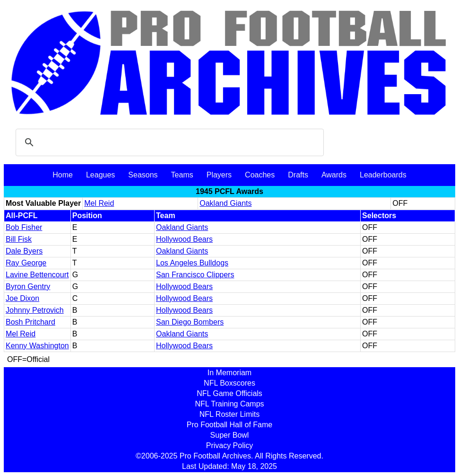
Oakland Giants (225, 203)
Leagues (100, 175)
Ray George (26, 263)
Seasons (143, 175)
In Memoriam (229, 373)
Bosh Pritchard (30, 322)
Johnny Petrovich (35, 310)
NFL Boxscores (229, 383)
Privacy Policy (230, 445)
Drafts (298, 175)
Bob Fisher (24, 227)
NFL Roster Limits (229, 414)
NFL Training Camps (229, 404)
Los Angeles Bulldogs (192, 263)
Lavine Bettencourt (37, 275)
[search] (168, 142)
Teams (182, 175)
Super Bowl (230, 435)
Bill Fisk (19, 239)
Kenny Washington (37, 346)
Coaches (260, 175)
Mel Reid (99, 203)
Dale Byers (24, 251)
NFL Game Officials (229, 393)
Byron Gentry (28, 286)
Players (219, 175)
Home (63, 175)
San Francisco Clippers (195, 275)
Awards (334, 175)
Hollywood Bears (184, 239)
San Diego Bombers (190, 322)
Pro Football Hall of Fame (229, 425)
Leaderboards (383, 175)
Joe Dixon (22, 298)
